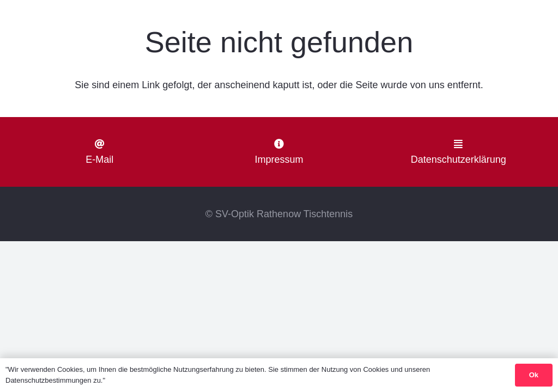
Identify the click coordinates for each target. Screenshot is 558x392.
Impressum (279, 160)
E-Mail (99, 160)
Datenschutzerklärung (459, 160)
